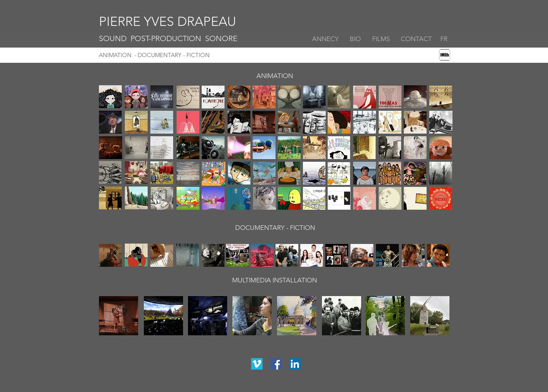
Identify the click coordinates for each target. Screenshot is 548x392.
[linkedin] (295, 364)
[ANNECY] (326, 39)
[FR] (442, 39)
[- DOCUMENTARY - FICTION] (211, 55)
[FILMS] (383, 39)
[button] (417, 39)
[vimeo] (257, 364)
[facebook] (276, 364)
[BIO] (356, 39)
